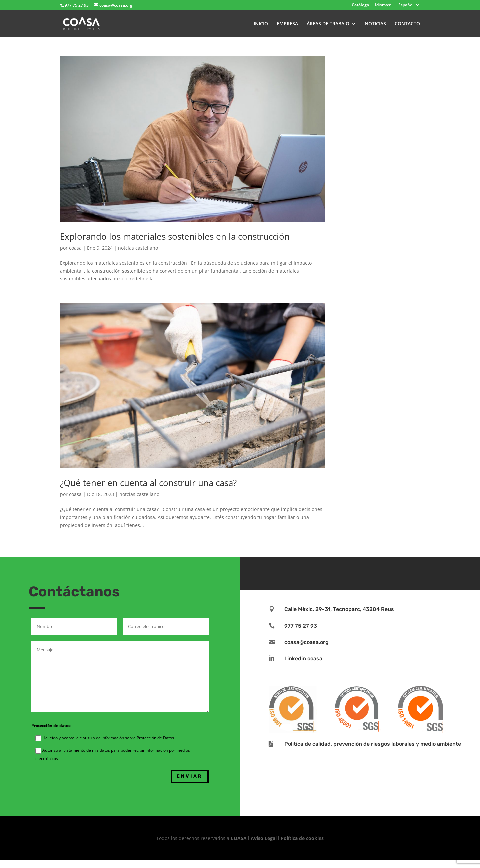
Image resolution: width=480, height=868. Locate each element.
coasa (75, 248)
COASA (239, 838)
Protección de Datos (155, 738)
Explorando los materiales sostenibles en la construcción (175, 236)
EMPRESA (287, 24)
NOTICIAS (375, 24)
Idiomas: (383, 5)
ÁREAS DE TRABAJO (328, 24)
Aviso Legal (264, 838)
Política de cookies (302, 838)
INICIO (261, 24)
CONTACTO (407, 24)
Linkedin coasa (303, 658)
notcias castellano (138, 248)
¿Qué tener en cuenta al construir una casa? (148, 483)
